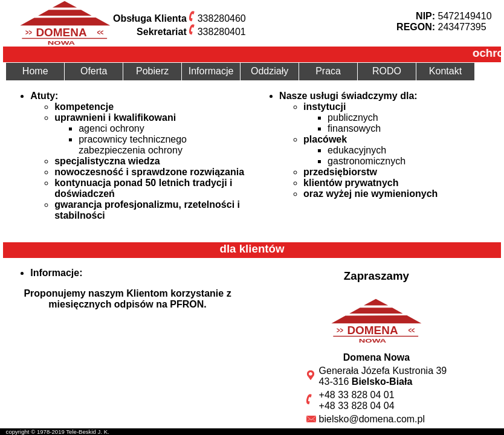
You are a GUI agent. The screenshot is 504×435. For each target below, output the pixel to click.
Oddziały (270, 71)
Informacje (211, 71)
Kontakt (445, 71)
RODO (387, 71)
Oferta (94, 71)
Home (35, 71)
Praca (328, 71)
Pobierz (152, 71)
